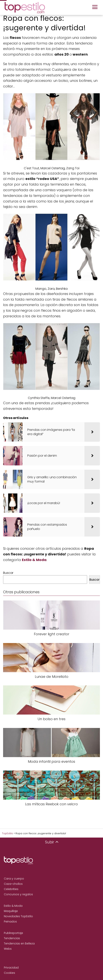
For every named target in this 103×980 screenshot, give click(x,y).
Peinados (10, 922)
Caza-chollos (13, 884)
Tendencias (12, 938)
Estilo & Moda (13, 906)
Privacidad (11, 968)
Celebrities (11, 889)
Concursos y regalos (18, 894)
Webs (8, 949)
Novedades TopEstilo (18, 916)
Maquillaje (11, 911)
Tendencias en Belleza (19, 943)
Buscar (8, 573)
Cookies (9, 973)
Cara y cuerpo (14, 879)
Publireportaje (13, 933)
